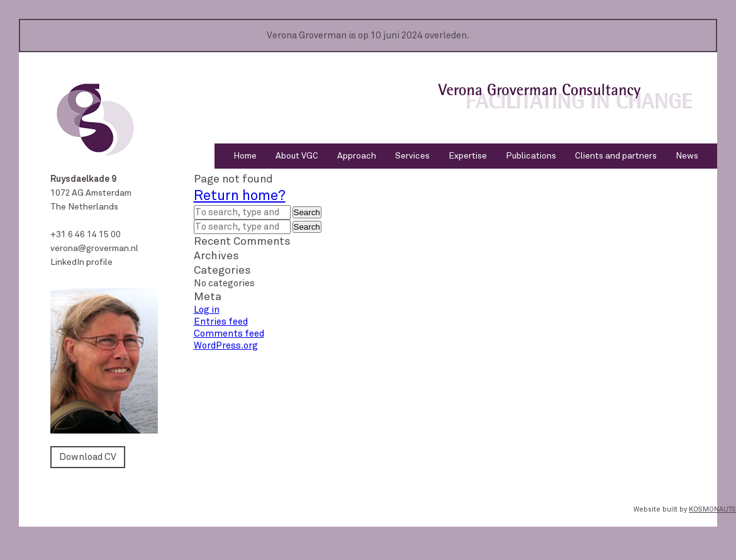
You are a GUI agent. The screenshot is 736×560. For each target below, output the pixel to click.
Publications (531, 156)
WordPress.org (226, 345)
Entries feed (221, 322)
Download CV (88, 457)
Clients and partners (616, 156)
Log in (207, 310)
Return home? (240, 196)
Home (245, 156)
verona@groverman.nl (94, 248)
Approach (357, 156)
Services (412, 156)
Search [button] (307, 212)
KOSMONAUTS (712, 509)
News (687, 156)
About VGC (297, 156)
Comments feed (229, 333)
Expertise (468, 156)
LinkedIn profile (81, 262)
